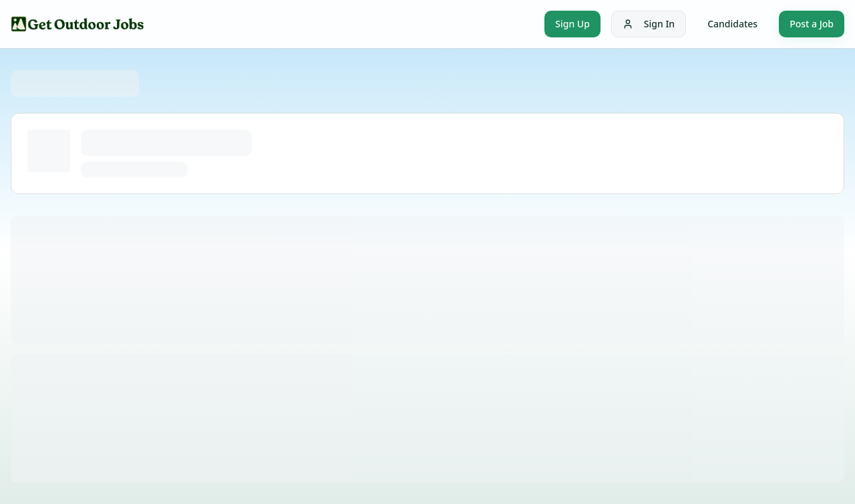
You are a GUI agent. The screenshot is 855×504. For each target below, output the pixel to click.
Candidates (732, 24)
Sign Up (572, 24)
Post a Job (812, 24)
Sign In (649, 24)
